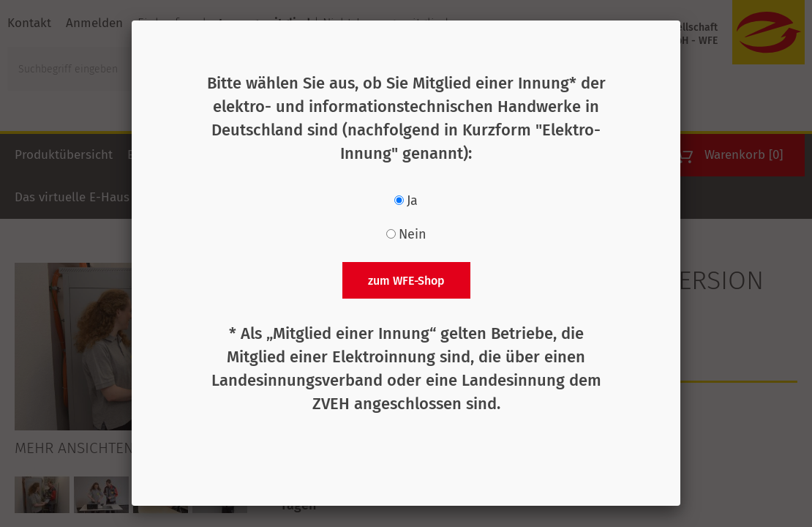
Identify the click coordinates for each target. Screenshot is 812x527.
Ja (412, 201)
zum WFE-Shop (406, 281)
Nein (413, 234)
